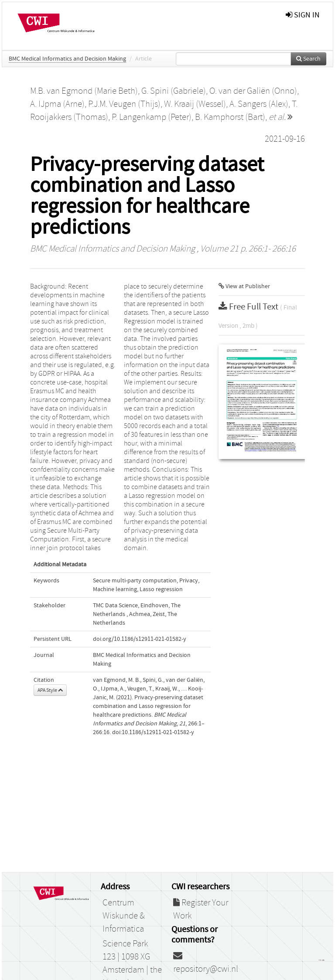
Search (308, 59)
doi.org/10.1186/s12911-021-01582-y (140, 639)
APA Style (50, 690)
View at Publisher (244, 286)
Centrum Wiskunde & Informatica (124, 916)
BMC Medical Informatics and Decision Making (67, 59)
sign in (303, 15)
